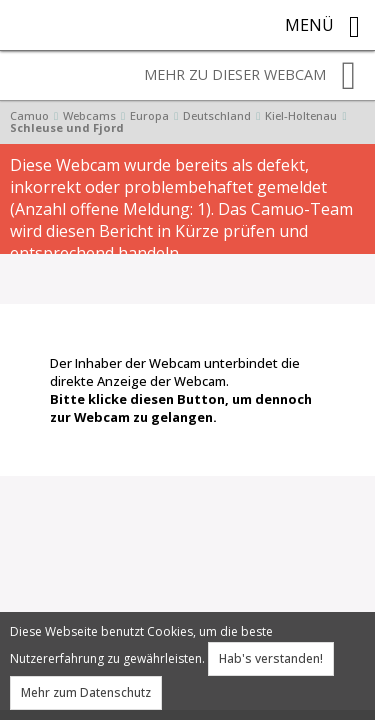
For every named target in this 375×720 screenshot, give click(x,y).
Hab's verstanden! (271, 658)
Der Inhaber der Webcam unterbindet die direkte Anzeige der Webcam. (181, 390)
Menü (322, 27)
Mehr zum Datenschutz (86, 692)
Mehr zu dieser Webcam (250, 76)
